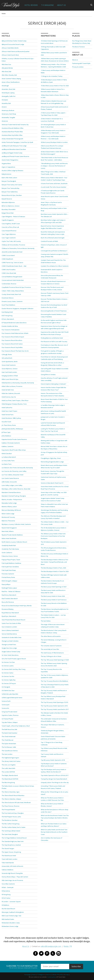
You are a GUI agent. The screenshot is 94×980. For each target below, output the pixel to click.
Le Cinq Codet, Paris (8, 461)
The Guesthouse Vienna (10, 751)
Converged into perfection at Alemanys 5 (54, 251)
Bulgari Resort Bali (8, 213)
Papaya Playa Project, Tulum (11, 560)
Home (4, 14)
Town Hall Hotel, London (10, 859)
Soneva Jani (6, 705)
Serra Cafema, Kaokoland (10, 630)
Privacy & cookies (78, 67)
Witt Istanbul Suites (8, 919)
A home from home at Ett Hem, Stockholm (54, 184)
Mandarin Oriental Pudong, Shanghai (14, 496)
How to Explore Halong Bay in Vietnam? (53, 384)
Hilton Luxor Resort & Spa (10, 379)
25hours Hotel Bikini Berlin (10, 48)
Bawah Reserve (7, 199)
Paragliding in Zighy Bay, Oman (51, 458)
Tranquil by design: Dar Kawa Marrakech (54, 779)
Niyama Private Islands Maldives (12, 535)
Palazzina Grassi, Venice (10, 556)
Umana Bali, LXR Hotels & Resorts (12, 866)
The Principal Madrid (8, 810)
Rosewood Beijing (7, 609)
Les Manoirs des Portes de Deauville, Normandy (17, 468)
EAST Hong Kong (7, 316)
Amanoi (4, 107)
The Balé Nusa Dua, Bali (9, 729)
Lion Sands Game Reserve (10, 478)
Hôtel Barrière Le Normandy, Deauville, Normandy (18, 383)
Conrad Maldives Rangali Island (12, 277)
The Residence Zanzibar (10, 820)
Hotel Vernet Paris (8, 415)
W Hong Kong (6, 894)
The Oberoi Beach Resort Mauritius (13, 795)
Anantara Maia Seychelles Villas (12, 135)
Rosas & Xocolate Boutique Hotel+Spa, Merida (17, 606)
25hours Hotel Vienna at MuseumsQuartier (16, 51)
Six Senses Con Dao (8, 662)
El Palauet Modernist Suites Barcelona (14, 323)
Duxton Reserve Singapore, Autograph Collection (18, 308)
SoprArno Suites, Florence (10, 715)
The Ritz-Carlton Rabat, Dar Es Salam (14, 827)
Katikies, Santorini (8, 446)
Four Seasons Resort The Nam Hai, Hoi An (15, 351)
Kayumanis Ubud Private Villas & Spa (14, 450)
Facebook (36, 953)
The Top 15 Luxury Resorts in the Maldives (54, 681)
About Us (61, 5)
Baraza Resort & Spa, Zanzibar (12, 195)
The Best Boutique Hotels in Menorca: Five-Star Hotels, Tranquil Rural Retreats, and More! (55, 562)
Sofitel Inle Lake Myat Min (10, 694)
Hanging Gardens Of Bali (10, 376)
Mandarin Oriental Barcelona (11, 492)
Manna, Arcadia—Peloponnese (12, 499)
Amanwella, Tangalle (8, 117)
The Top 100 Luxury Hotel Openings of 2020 (55, 660)
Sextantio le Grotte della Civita (11, 637)
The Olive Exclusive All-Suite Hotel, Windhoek (16, 803)
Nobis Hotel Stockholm (9, 538)
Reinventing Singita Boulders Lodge (52, 462)
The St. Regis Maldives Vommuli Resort (14, 838)
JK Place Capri (6, 432)
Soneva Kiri (5, 708)
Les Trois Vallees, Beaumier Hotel (13, 475)
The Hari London (7, 754)
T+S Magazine (47, 5)
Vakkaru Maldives (8, 870)
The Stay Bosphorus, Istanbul (11, 845)
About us (75, 60)
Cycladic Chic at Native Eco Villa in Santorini (55, 266)
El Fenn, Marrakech (8, 319)
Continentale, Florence (9, 284)
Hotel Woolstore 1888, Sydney (11, 418)
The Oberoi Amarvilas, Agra (11, 792)
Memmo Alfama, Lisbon (9, 507)
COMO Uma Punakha (9, 270)
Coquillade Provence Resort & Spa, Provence (16, 287)
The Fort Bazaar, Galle (9, 747)
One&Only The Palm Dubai (10, 549)
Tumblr (53, 953)
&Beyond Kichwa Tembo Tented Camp (14, 41)
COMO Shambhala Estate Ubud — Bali (14, 266)
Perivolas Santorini (8, 574)
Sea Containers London (9, 627)
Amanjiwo (5, 100)
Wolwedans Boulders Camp (11, 923)
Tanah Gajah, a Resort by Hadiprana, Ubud (16, 726)
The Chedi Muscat (7, 740)
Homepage (27, 975)
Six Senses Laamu (8, 666)
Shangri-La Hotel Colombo (10, 641)
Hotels (34, 975)
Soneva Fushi (6, 701)
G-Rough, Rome (7, 354)
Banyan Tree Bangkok (9, 181)
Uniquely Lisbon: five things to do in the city (55, 782)
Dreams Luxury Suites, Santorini (12, 301)
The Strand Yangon (8, 848)
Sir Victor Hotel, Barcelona (10, 655)
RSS (61, 975)
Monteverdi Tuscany (8, 517)
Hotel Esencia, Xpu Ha (9, 397)
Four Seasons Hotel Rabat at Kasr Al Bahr (15, 333)
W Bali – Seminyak (8, 887)
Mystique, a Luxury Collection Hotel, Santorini (16, 524)
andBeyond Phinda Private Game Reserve (15, 156)
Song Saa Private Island (9, 712)
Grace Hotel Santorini (9, 365)
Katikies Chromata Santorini (11, 443)
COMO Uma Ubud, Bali (9, 273)
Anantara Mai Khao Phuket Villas (12, 132)
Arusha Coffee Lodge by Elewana (12, 171)
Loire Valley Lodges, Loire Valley (12, 485)
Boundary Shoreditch (9, 209)
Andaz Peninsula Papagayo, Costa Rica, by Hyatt (17, 142)
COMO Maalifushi (7, 259)
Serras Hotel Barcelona (9, 634)
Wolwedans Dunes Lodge (10, 926)
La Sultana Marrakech (9, 457)
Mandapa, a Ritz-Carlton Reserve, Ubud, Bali (16, 489)
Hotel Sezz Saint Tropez (9, 411)
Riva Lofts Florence (8, 602)
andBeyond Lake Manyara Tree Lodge (14, 146)
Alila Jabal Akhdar (7, 68)
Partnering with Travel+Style (81, 63)
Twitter (41, 953)
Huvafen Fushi (6, 422)
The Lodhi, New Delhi (8, 768)
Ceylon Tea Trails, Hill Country (11, 241)
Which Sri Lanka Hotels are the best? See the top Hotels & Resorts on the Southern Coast (54, 832)
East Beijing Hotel (7, 312)
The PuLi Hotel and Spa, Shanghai (13, 813)
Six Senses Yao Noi (8, 676)
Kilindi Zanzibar (7, 454)
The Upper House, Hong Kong (11, 852)
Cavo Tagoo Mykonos (9, 234)
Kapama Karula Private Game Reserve (14, 439)
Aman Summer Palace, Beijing (11, 79)
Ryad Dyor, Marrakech (9, 616)
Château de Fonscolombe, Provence (13, 245)
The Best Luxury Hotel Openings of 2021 (54, 587)
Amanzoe (5, 121)
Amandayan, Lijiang (8, 93)
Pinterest (47, 953)
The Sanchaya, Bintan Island (11, 831)
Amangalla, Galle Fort (9, 96)
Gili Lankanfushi (7, 358)
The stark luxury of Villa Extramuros (52, 653)
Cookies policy (51, 977)
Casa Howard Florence (9, 231)
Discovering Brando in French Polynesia (54, 311)
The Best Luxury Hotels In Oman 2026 (53, 596)
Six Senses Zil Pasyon (9, 683)
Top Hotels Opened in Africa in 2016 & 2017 (55, 775)
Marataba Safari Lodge (9, 503)
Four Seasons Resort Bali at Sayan (13, 337)
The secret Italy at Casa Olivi (50, 649)
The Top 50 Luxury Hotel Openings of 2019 (54, 702)
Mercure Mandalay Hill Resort (11, 510)
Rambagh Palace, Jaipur (9, 588)
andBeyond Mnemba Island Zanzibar (14, 149)
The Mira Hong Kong (8, 782)
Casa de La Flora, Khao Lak (10, 227)
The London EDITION (8, 772)
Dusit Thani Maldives (8, 305)
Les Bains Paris (7, 464)
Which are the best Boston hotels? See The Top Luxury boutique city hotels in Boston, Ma (55, 818)
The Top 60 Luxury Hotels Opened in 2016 (54, 706)
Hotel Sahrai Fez (7, 408)
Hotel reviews (31, 5)
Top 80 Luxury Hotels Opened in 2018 (53, 760)
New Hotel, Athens (8, 531)
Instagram (59, 953)
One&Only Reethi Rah (9, 545)
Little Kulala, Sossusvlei (9, 482)
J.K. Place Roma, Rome (9, 425)
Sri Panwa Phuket (7, 719)
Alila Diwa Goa (6, 64)
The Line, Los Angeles (9, 765)
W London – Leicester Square (11, 902)
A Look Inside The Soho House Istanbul (53, 187)
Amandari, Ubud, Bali (8, 89)
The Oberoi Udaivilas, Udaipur (11, 799)
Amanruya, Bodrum (8, 110)
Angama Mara (6, 163)
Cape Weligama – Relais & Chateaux (13, 217)
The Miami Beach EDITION (10, 779)
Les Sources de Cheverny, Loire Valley (14, 471)
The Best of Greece (78, 47)
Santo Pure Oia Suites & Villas (11, 623)
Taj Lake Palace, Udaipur (10, 722)
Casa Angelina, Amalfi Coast (11, 224)
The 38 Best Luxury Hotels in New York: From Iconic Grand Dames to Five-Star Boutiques (53, 536)
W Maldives (5, 905)
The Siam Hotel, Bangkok (10, 834)
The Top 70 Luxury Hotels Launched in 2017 (55, 709)
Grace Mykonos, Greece (10, 369)
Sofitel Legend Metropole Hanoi (12, 698)
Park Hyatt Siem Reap (9, 570)
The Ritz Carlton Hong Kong (10, 824)
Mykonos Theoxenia (8, 521)
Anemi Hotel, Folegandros (10, 160)
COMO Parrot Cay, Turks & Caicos (12, 262)
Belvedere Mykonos (8, 202)
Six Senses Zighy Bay (9, 680)
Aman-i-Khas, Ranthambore (11, 82)
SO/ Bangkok (6, 687)
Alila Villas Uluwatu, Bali (9, 75)
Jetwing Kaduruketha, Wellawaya (12, 429)
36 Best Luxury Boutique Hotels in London (54, 142)
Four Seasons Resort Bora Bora (12, 340)
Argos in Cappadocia (8, 167)
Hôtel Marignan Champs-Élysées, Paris (14, 404)
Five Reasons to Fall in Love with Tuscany (54, 341)
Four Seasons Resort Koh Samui (12, 344)
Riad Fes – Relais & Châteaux (11, 591)
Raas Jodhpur (6, 584)
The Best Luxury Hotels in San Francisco (54, 600)
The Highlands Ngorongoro (10, 758)
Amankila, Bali (6, 103)
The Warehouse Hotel (9, 856)
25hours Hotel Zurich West (10, 55)
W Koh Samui (6, 898)
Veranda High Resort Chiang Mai (12, 873)
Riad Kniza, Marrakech (9, 595)
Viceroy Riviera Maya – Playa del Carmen (15, 877)
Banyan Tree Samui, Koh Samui (12, 185)
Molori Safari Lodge (8, 514)
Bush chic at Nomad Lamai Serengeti (53, 238)
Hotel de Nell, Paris (8, 390)
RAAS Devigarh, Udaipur (9, 581)
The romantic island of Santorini (51, 646)
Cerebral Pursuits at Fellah (49, 241)
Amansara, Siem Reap (9, 114)
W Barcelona (6, 891)
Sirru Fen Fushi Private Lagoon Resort (14, 659)
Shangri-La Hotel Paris (9, 645)
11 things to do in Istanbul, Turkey (52, 76)
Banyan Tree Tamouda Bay (11, 188)
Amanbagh (5, 86)
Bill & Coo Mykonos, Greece (11, 206)
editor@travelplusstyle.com (51, 946)
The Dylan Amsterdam (9, 744)
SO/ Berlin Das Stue (8, 690)
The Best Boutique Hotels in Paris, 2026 (53, 568)
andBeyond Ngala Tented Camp (12, 153)
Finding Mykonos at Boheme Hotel (52, 338)
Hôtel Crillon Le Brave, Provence (12, 386)
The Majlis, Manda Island (10, 775)
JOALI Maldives (6, 436)
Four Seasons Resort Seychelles (12, 347)
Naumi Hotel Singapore (9, 528)
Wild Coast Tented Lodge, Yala (11, 916)
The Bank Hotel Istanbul (9, 733)
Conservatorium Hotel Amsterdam (13, 280)
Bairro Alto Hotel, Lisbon (9, 178)
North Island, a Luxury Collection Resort (14, 542)
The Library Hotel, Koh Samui (11, 761)
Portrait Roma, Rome (8, 577)
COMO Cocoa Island (8, 255)
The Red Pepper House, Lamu (11, 817)
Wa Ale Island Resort (8, 909)
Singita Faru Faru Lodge (9, 648)
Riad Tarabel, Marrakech (10, 599)
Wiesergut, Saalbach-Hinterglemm (13, 912)
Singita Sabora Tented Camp (11, 652)
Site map (66, 975)
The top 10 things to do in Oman (51, 656)
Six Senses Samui (7, 673)
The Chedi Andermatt (9, 736)
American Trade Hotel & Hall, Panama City (15, 125)
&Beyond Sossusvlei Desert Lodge (13, 44)
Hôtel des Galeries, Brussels (11, 393)
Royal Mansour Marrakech (10, 613)
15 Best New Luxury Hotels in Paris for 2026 (55, 86)
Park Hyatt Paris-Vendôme (10, 567)
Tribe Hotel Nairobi (8, 863)
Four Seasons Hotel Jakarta (11, 330)
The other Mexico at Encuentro (51, 636)
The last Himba (46, 621)
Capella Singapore (8, 220)
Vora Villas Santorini (8, 884)
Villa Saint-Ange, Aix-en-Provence (12, 880)
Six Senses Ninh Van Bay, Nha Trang (13, 669)
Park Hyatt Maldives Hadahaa (11, 563)
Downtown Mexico (8, 298)
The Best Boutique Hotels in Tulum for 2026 (55, 571)
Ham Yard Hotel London (9, 372)
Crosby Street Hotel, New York (11, 294)
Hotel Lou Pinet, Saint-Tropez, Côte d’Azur (15, 400)
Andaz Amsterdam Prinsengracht (12, 139)
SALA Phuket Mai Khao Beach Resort (13, 620)
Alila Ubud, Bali (6, 71)
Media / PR (68, 946)
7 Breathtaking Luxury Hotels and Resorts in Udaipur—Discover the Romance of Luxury (54, 166)
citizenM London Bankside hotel (12, 252)
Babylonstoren (7, 174)
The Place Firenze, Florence (11, 806)
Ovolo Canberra (7, 553)
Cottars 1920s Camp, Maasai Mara (13, 291)
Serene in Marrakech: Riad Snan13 (52, 483)
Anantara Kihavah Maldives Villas (13, 128)
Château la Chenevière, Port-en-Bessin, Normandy (18, 248)
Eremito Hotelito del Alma (10, 326)
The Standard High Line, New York (13, 841)
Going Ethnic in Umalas (48, 375)
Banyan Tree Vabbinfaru (10, 192)
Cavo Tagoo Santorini (9, 238)
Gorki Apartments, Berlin (10, 362)
